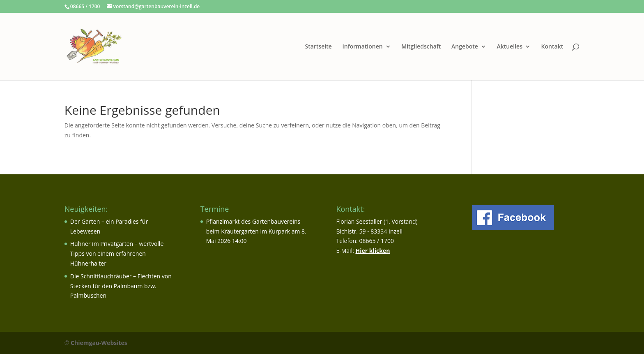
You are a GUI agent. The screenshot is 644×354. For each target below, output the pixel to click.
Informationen (363, 47)
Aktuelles (509, 47)
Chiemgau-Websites (99, 343)
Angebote (465, 47)
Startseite (319, 47)
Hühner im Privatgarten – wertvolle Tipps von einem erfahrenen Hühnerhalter (117, 253)
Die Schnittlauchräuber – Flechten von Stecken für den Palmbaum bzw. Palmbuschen (121, 286)
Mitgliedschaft (421, 47)
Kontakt (552, 47)
